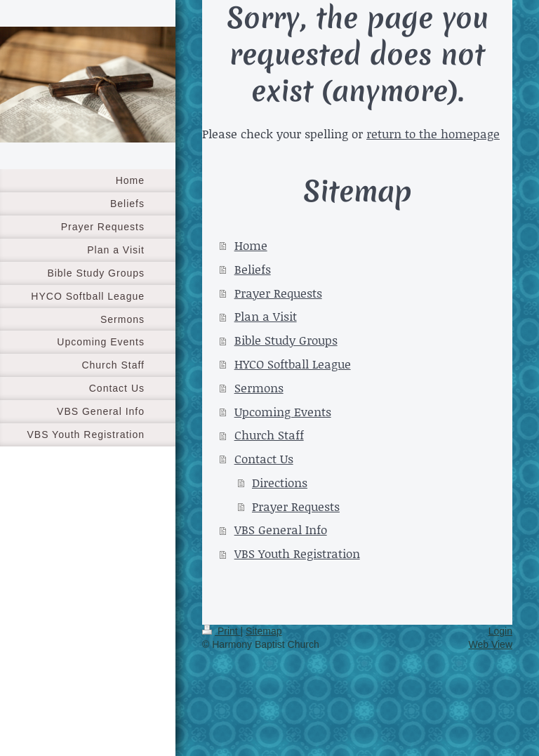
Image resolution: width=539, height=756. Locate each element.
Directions (280, 482)
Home (251, 245)
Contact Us (264, 458)
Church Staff (269, 435)
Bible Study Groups (286, 340)
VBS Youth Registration (297, 553)
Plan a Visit (266, 316)
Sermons (259, 387)
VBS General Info (281, 529)
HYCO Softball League (293, 364)
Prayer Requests (278, 293)
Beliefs (253, 269)
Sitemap (264, 631)
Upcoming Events (283, 411)
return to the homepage (433, 133)
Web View (490, 644)
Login (500, 631)
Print (221, 631)
